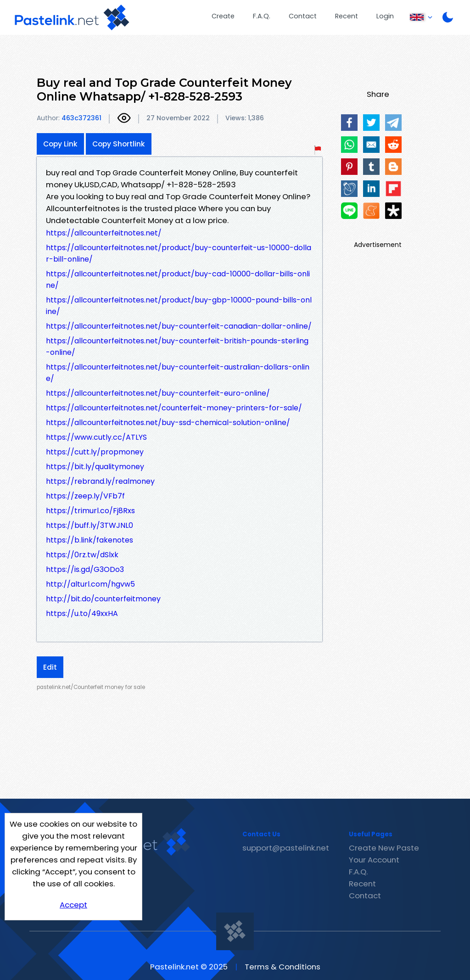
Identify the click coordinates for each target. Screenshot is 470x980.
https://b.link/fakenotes (90, 540)
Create (223, 16)
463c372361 (81, 118)
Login (385, 16)
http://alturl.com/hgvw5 (90, 584)
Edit (50, 667)
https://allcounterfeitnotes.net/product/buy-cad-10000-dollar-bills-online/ (178, 280)
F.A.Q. (262, 16)
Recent (347, 16)
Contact (303, 16)
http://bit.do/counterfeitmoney (103, 599)
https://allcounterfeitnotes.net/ (104, 233)
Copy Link (60, 144)
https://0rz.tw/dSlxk (82, 555)
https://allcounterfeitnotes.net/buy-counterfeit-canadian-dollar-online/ (179, 326)
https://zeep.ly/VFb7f (85, 496)
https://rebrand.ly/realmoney (100, 481)
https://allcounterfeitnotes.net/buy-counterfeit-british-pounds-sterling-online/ (177, 347)
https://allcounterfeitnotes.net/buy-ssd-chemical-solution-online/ (168, 423)
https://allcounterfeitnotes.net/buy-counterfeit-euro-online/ (158, 393)
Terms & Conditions (283, 967)
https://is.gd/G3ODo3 (85, 569)
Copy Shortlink (119, 144)
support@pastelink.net (286, 848)
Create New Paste (384, 848)
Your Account (374, 860)
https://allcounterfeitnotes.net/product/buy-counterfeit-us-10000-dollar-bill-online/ (179, 253)
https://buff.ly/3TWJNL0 (90, 525)
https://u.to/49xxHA (82, 613)
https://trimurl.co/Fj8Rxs (90, 511)
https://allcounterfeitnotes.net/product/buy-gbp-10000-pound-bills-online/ (179, 306)
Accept (73, 905)
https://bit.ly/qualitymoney (95, 467)
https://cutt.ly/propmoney (95, 452)
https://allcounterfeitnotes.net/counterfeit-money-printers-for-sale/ (174, 408)
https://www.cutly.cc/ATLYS (96, 437)
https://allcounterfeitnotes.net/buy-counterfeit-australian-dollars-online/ (178, 373)
